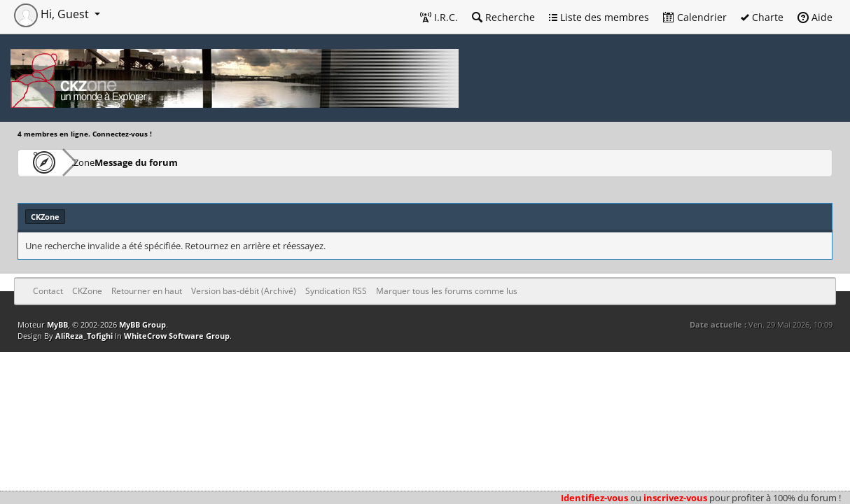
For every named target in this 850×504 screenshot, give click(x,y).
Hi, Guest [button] (53, 14)
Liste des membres (599, 17)
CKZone (98, 162)
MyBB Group (142, 324)
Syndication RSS (336, 291)
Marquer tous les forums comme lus (447, 291)
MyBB (57, 324)
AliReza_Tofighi (84, 336)
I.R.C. (439, 17)
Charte (762, 17)
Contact (48, 291)
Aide (815, 17)
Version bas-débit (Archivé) (244, 291)
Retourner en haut (147, 291)
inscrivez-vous (675, 498)
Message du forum (178, 162)
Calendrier (695, 17)
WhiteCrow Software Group (177, 336)
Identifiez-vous (594, 498)
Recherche (503, 17)
